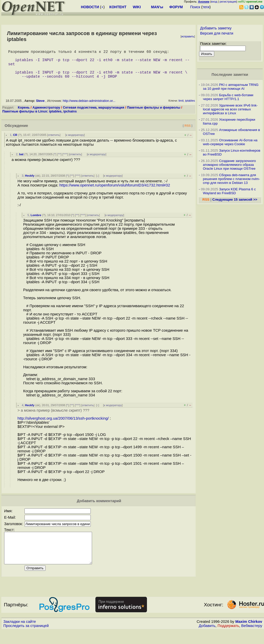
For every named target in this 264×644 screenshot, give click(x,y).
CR (15, 142)
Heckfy (30, 183)
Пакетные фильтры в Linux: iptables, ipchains (40, 119)
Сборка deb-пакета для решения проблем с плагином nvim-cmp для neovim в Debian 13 (231, 179)
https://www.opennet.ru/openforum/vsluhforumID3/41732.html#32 (115, 192)
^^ (59, 161)
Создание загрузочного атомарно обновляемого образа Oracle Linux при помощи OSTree (229, 165)
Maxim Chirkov (249, 635)
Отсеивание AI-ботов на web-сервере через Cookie (230, 142)
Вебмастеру (252, 639)
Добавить (207, 639)
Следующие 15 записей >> (235, 199)
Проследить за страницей (26, 639)
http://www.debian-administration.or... (89, 108)
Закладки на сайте (20, 635)
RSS (187, 133)
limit (181, 108)
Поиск (195, 7)
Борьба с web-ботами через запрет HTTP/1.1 (228, 97)
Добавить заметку (216, 28)
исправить (188, 36)
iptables (190, 108)
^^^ (65, 161)
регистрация (228, 2)
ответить (54, 142)
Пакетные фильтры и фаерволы (154, 115)
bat (21, 161)
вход (214, 2)
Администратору (46, 115)
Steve (40, 108)
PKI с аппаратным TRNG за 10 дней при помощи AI (231, 87)
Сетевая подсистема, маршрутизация (94, 115)
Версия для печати (217, 33)
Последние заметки (230, 75)
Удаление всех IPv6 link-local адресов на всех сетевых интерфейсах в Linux (230, 109)
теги (206, 7)
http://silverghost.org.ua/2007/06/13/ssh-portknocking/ (63, 426)
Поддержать (228, 639)
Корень (24, 115)
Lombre (36, 222)
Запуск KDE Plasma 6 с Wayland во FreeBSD (229, 191)
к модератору (75, 142)
